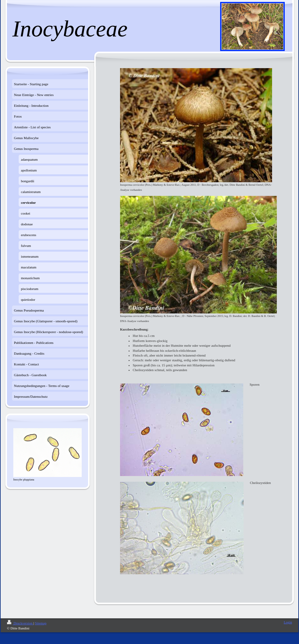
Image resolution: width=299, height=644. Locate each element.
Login (288, 622)
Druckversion (20, 623)
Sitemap (41, 623)
